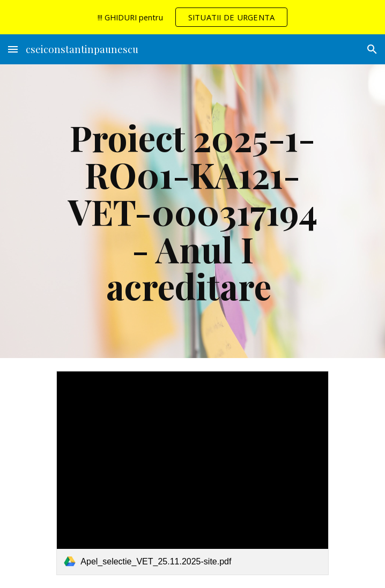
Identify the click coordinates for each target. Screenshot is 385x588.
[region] (192, 17)
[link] (192, 473)
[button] (13, 49)
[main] (192, 211)
